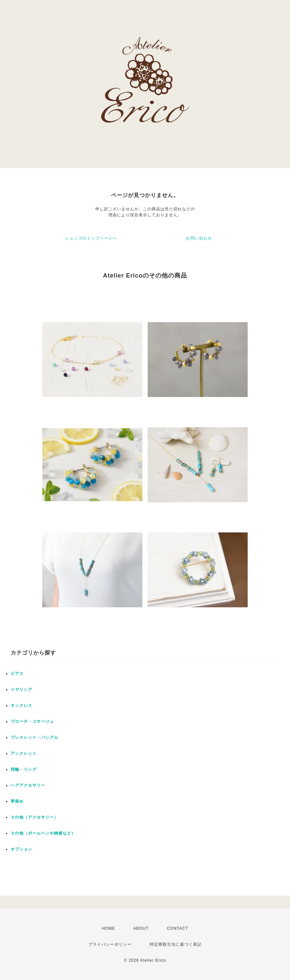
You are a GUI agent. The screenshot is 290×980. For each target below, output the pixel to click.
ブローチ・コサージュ (32, 721)
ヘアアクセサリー (28, 785)
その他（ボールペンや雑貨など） (43, 833)
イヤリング (21, 689)
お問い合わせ (199, 238)
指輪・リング (24, 769)
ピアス (17, 674)
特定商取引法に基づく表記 (176, 944)
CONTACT (177, 928)
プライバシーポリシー (110, 944)
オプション (21, 849)
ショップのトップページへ (91, 238)
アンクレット (24, 753)
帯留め (17, 801)
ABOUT (141, 928)
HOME (108, 928)
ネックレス (21, 705)
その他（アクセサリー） (34, 817)
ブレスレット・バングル (34, 737)
